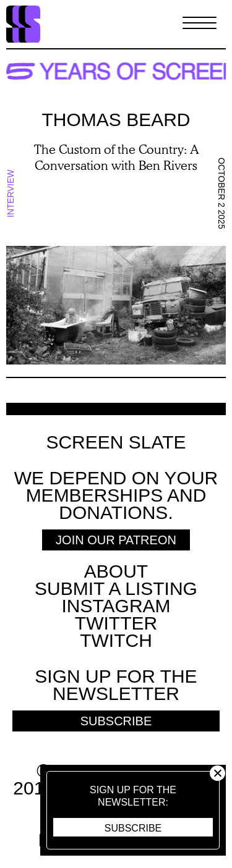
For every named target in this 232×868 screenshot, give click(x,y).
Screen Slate (116, 442)
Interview (11, 193)
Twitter (116, 623)
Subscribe (133, 828)
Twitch (116, 640)
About (116, 571)
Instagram (116, 606)
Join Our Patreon (116, 540)
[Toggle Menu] (200, 24)
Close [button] (217, 773)
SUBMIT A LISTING (116, 588)
